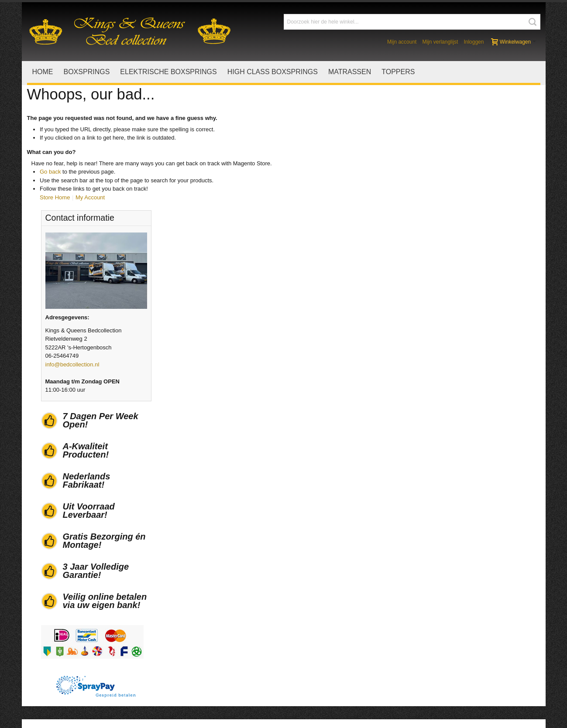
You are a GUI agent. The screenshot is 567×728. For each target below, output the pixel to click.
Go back (50, 172)
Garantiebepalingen (196, 641)
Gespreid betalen (193, 649)
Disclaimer (313, 649)
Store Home (55, 197)
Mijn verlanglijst (440, 42)
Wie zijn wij (57, 641)
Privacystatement (321, 666)
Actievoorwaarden (65, 649)
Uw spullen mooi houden (330, 641)
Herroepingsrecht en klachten (208, 632)
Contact (531, 711)
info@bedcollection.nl (471, 234)
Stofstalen (312, 624)
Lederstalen (314, 632)
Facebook (449, 624)
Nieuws (52, 675)
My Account (90, 197)
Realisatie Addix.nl (85, 712)
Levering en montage (198, 624)
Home (50, 624)
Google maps (60, 666)
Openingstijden (62, 658)
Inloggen (474, 42)
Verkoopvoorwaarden (70, 632)
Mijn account (402, 42)
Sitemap (505, 711)
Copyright (312, 658)
